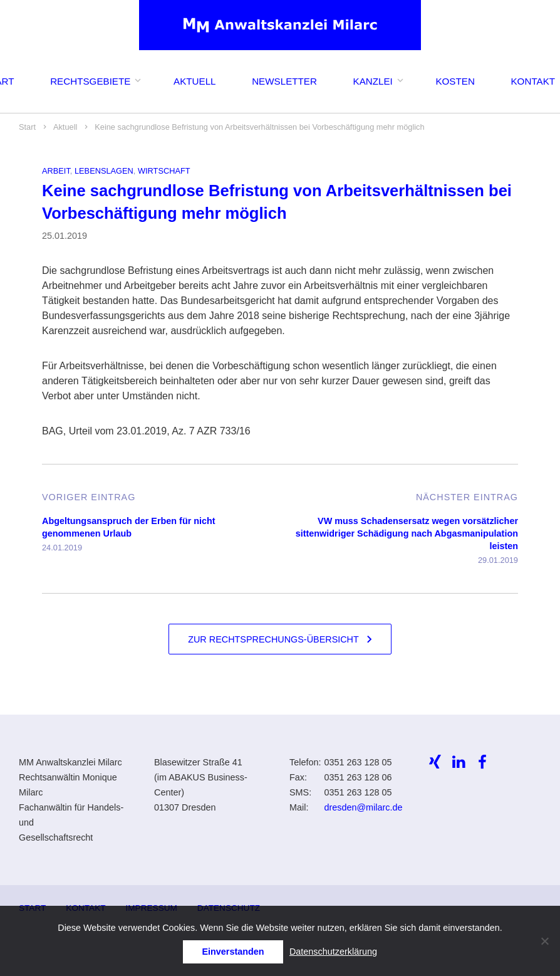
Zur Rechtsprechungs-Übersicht (273, 639)
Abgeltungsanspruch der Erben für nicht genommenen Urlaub (129, 527)
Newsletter (284, 81)
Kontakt (533, 81)
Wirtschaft (164, 171)
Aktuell (195, 81)
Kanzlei (373, 81)
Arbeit (56, 171)
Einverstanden (233, 952)
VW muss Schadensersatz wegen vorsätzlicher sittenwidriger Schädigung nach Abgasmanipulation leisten (407, 533)
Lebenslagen (104, 171)
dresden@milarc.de (363, 807)
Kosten (455, 81)
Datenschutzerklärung (333, 952)
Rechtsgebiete (90, 81)
